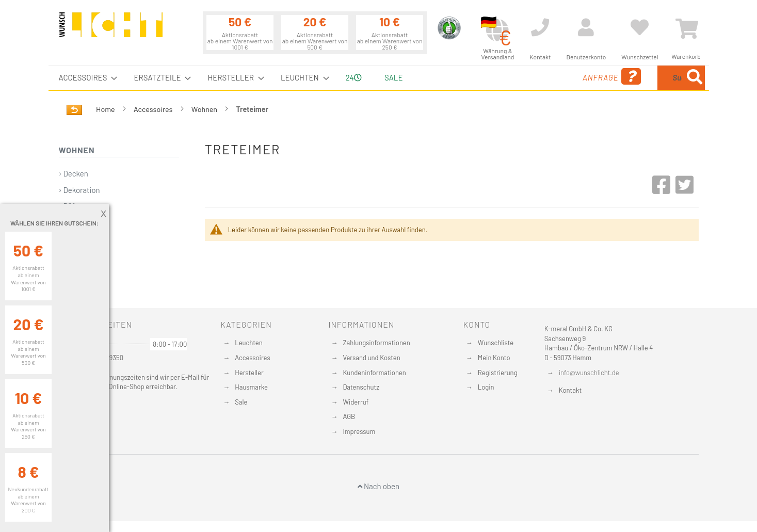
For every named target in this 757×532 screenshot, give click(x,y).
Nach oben (379, 486)
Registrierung (498, 373)
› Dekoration (79, 190)
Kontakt (570, 390)
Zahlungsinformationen (376, 343)
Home (106, 109)
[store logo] (111, 29)
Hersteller (249, 373)
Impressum (359, 431)
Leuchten (249, 343)
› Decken (74, 173)
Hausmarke (251, 387)
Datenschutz (361, 387)
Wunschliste (496, 343)
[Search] (695, 78)
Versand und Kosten (371, 358)
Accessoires (154, 109)
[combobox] (630, 78)
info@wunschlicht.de (589, 373)
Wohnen (205, 109)
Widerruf (356, 402)
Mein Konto (494, 358)
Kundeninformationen (374, 373)
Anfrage (530, 77)
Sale (393, 77)
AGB (349, 416)
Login (486, 387)
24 (354, 77)
